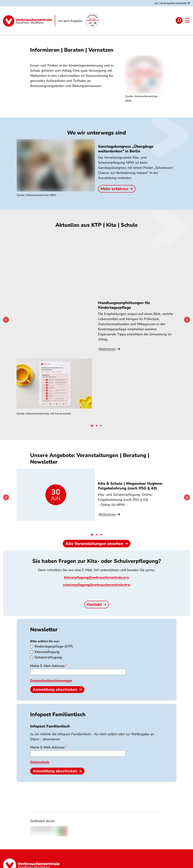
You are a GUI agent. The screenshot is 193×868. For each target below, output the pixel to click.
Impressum (152, 864)
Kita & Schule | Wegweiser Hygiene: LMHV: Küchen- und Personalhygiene (95, 430)
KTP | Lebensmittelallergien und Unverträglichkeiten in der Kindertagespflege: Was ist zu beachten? (150, 433)
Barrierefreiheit (176, 864)
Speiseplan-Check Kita (91, 282)
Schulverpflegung (48, 630)
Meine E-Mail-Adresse (47, 638)
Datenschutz (40, 734)
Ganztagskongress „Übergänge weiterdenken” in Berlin (126, 149)
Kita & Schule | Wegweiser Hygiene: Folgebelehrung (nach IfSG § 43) (41, 430)
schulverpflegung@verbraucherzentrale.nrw (97, 557)
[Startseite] (29, 21)
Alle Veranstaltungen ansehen (97, 516)
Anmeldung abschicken (57, 662)
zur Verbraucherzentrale (172, 3)
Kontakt (97, 577)
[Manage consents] (185, 860)
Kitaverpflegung (47, 624)
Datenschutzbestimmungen (52, 653)
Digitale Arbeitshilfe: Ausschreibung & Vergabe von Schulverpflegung (148, 286)
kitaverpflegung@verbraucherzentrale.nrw (97, 550)
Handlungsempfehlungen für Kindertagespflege (39, 284)
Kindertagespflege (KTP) (54, 619)
